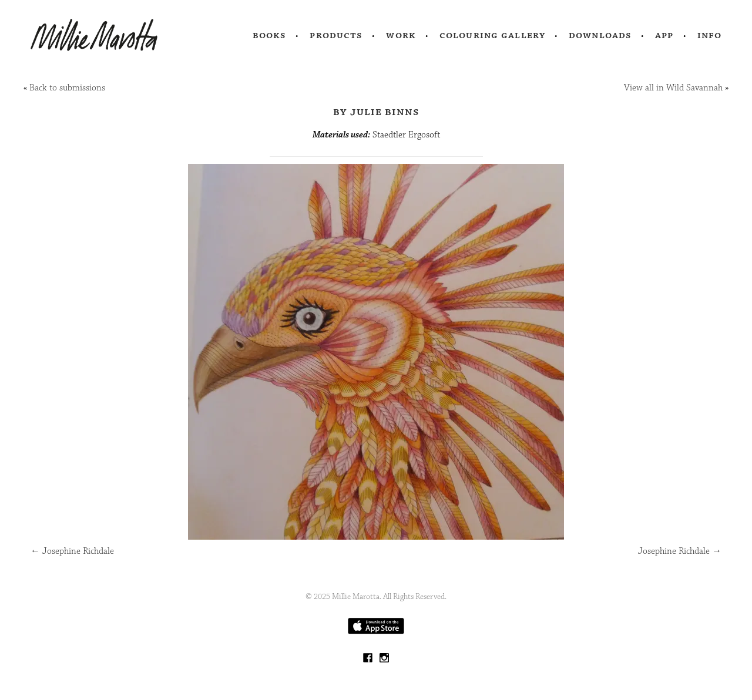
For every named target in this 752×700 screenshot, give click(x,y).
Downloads (600, 35)
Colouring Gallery (492, 35)
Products (336, 35)
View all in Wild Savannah (673, 88)
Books (270, 35)
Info (710, 35)
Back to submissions (67, 88)
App (664, 35)
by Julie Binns (376, 112)
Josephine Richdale (72, 551)
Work (401, 35)
